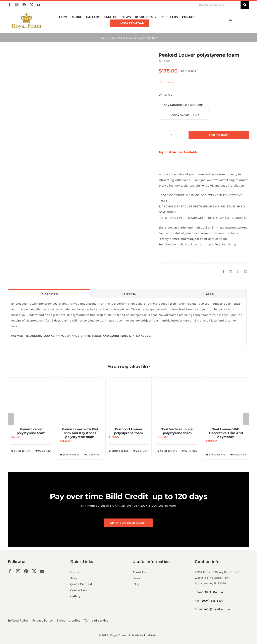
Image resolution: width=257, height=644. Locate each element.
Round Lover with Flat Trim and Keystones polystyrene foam (80, 433)
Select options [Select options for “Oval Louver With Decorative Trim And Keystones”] (217, 455)
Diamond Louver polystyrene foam (128, 431)
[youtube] (39, 5)
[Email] (245, 272)
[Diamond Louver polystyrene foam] (128, 400)
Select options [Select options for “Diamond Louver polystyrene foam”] (120, 451)
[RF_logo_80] (27, 15)
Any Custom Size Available (184, 105)
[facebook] (10, 5)
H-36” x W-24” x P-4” (184, 115)
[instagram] (17, 5)
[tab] (49, 293)
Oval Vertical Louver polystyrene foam (177, 431)
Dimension (167, 94)
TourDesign (151, 635)
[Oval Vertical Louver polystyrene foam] (177, 400)
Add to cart (219, 135)
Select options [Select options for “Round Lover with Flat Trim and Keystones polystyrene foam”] (71, 455)
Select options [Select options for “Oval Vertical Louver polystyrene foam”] (168, 451)
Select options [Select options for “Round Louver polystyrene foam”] (22, 451)
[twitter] (32, 5)
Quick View (44, 451)
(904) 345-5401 (212, 601)
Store (112, 38)
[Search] (245, 5)
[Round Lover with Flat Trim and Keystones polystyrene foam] (80, 400)
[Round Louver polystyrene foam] (31, 400)
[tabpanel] (127, 322)
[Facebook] (223, 272)
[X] (231, 272)
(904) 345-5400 (216, 592)
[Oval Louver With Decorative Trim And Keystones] (226, 400)
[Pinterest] (238, 272)
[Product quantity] (172, 135)
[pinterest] (24, 5)
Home (102, 38)
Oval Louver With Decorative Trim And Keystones (226, 433)
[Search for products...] (218, 5)
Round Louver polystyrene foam (31, 431)
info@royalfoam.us (217, 609)
